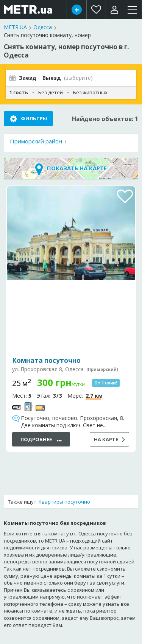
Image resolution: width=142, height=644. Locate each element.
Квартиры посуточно (64, 502)
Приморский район (36, 141)
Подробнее (41, 440)
